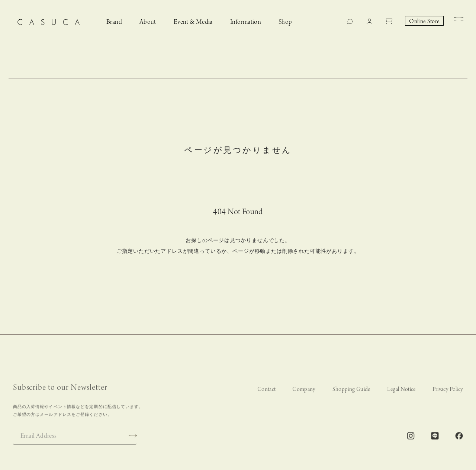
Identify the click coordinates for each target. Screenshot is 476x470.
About (148, 22)
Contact (266, 392)
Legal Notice (401, 392)
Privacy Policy (448, 392)
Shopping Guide (351, 392)
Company (304, 392)
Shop (285, 22)
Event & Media (193, 22)
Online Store (424, 22)
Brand (114, 22)
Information (246, 22)
